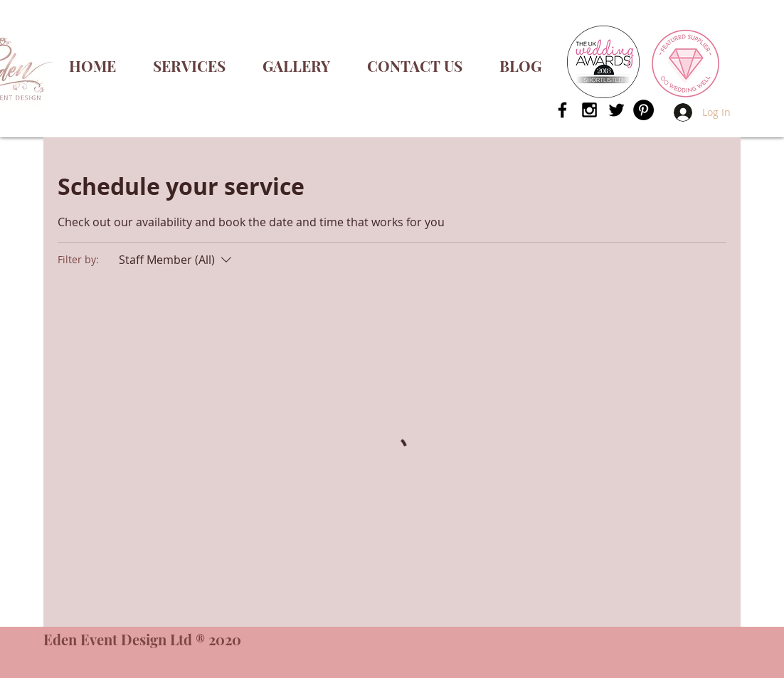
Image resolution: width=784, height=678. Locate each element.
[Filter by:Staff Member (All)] (177, 260)
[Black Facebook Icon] (562, 110)
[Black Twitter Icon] (616, 110)
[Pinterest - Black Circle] (643, 110)
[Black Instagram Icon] (589, 110)
